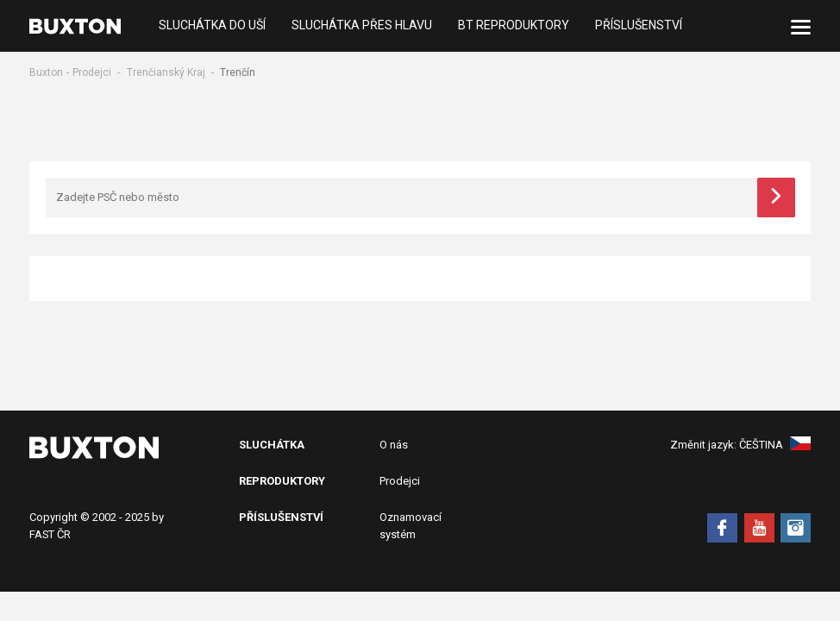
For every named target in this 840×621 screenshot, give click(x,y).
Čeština (775, 445)
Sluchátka (272, 445)
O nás (394, 445)
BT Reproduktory (514, 26)
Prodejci (92, 72)
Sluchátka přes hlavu (362, 26)
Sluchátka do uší (212, 26)
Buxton (46, 72)
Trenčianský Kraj (166, 72)
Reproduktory (282, 481)
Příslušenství (639, 26)
